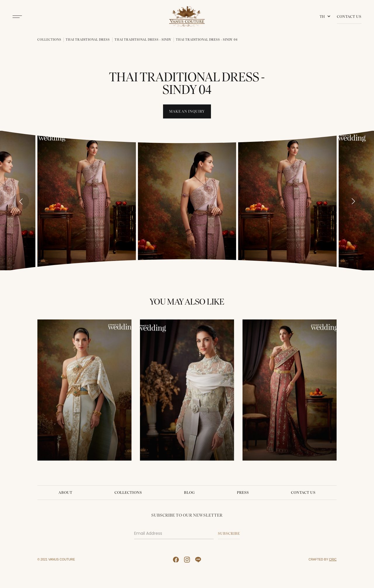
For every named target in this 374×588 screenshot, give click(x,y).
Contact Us (349, 17)
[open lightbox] (87, 200)
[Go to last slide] (21, 201)
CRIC (333, 559)
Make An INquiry (187, 111)
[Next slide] (353, 201)
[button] (326, 17)
